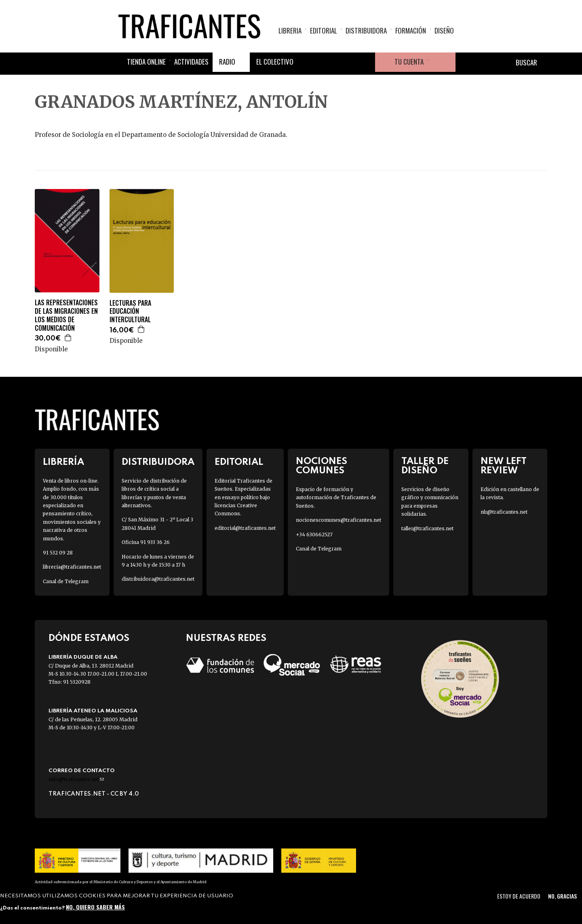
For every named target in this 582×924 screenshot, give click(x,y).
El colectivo (275, 62)
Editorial (324, 30)
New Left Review (504, 466)
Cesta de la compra (442, 62)
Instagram (346, 62)
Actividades (191, 62)
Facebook (307, 62)
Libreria (290, 30)
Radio (227, 62)
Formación (411, 30)
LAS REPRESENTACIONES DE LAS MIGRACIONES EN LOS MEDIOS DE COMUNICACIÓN (66, 315)
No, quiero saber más (95, 907)
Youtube (365, 62)
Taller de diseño (425, 466)
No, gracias (562, 896)
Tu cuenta (409, 62)
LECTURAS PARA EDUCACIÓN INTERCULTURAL (130, 311)
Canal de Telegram (66, 581)
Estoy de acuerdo (519, 896)
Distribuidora (366, 30)
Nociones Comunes (322, 466)
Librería (63, 462)
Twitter (327, 62)
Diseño (444, 30)
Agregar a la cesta (68, 338)
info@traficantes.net (76, 779)
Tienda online (146, 62)
